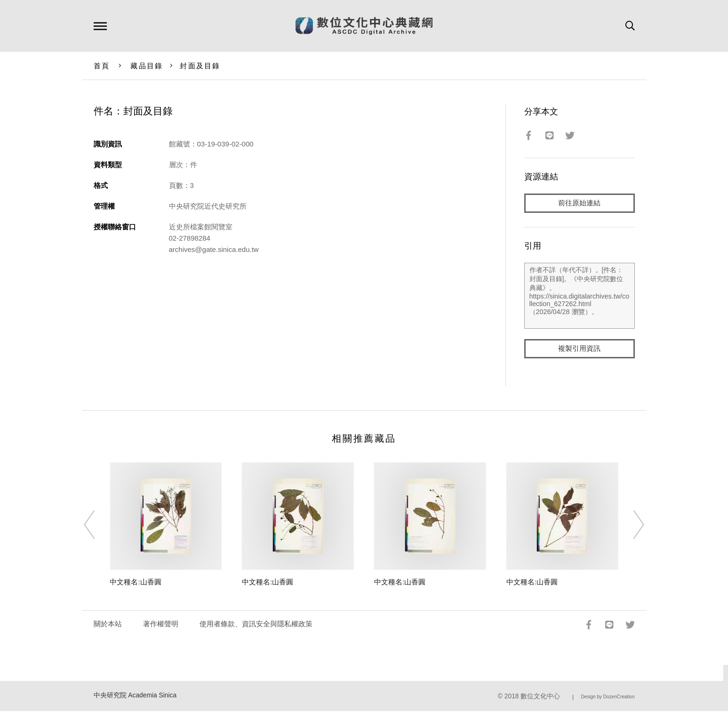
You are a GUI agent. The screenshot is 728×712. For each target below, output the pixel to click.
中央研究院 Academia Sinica (135, 696)
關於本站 (108, 625)
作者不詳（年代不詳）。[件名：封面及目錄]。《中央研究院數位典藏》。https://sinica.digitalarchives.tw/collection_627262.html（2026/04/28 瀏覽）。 (580, 296)
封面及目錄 (200, 66)
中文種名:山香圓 (135, 583)
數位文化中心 (540, 697)
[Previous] (98, 526)
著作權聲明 (161, 625)
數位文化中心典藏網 (364, 26)
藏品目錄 (147, 66)
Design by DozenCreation (608, 698)
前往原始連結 (579, 203)
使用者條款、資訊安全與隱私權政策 (256, 625)
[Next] (630, 526)
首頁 (102, 66)
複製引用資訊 (579, 349)
